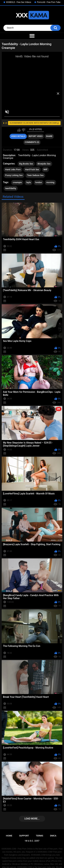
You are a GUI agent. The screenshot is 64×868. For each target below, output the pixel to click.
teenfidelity (11, 188)
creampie (17, 182)
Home (9, 836)
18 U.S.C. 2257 (32, 841)
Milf (45, 170)
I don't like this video (23, 130)
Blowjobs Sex (44, 164)
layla (29, 182)
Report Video (36, 136)
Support (24, 836)
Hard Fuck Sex (32, 170)
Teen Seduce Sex (35, 175)
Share (49, 136)
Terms (40, 836)
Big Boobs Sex (26, 164)
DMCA (53, 836)
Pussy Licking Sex (14, 175)
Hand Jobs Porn (13, 170)
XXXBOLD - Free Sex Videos (19, 2)
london (39, 182)
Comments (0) (32, 142)
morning (50, 182)
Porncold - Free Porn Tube (49, 2)
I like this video (19, 130)
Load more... (32, 819)
